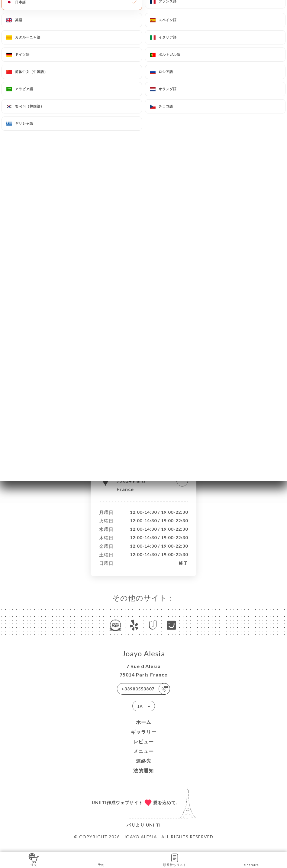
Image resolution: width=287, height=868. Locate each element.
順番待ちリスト (175, 859)
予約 (101, 859)
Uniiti (153, 831)
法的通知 (143, 777)
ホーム (144, 728)
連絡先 (144, 767)
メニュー (143, 757)
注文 (34, 859)
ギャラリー (144, 738)
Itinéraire (251, 859)
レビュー (143, 748)
